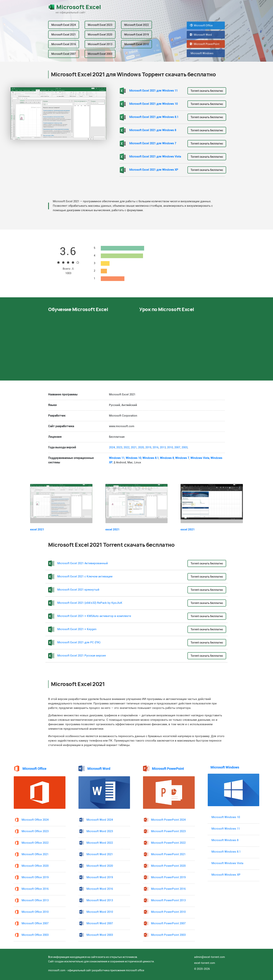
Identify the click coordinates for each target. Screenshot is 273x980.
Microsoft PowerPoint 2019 (168, 877)
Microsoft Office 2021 (35, 854)
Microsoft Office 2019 (35, 877)
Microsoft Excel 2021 (64, 35)
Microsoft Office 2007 (35, 923)
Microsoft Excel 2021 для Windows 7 (153, 143)
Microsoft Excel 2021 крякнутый (78, 590)
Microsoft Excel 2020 (100, 35)
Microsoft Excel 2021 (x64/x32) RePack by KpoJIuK (90, 603)
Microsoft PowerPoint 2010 (168, 912)
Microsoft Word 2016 (100, 889)
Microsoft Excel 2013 (100, 44)
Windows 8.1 (151, 458)
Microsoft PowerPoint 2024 (168, 820)
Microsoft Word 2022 (100, 843)
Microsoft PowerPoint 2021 (168, 854)
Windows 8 (167, 458)
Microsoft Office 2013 (35, 900)
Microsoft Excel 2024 (64, 25)
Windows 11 (117, 458)
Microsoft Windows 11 (226, 829)
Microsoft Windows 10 (226, 817)
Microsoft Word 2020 (100, 866)
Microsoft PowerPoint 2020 (168, 866)
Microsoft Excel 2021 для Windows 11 (153, 91)
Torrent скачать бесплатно (207, 91)
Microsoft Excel (75, 7)
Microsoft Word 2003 (100, 935)
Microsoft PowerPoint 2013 (168, 900)
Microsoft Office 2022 (35, 843)
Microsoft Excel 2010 (136, 44)
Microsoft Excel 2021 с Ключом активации (85, 577)
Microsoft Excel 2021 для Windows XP (154, 170)
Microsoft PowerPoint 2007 (168, 923)
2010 (170, 447)
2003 (184, 447)
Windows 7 (182, 458)
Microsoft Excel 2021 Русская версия (82, 656)
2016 (155, 447)
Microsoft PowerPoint (205, 44)
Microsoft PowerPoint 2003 (168, 935)
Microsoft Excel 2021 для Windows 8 (153, 130)
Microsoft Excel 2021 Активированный (83, 563)
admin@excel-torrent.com (209, 957)
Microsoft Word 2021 (100, 854)
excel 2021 (37, 530)
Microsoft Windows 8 (225, 840)
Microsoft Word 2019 (100, 877)
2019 (148, 447)
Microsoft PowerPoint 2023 (168, 831)
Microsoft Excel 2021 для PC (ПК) (79, 642)
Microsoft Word (201, 35)
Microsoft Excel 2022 (136, 25)
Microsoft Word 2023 (100, 831)
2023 (119, 447)
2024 (112, 447)
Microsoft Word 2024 (100, 820)
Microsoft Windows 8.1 (226, 852)
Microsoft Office (201, 25)
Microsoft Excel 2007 (64, 54)
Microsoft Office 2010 (35, 912)
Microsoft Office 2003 (35, 935)
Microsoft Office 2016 (35, 889)
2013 (163, 447)
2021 (134, 447)
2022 (126, 447)
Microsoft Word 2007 (100, 923)
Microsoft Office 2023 (35, 831)
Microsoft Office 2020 (35, 866)
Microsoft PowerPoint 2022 (168, 843)
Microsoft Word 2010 (100, 912)
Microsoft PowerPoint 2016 (168, 889)
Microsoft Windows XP (226, 875)
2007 (177, 447)
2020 (141, 447)
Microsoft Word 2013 (100, 900)
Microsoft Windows (202, 53)
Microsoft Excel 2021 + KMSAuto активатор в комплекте (94, 616)
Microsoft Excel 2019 (136, 35)
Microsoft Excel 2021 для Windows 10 (153, 104)
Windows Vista (200, 458)
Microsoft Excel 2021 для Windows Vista (155, 157)
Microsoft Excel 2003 (100, 54)
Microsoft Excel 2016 (64, 44)
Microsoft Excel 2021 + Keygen (77, 629)
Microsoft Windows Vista (227, 863)
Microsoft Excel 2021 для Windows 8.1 (154, 117)
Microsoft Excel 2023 (100, 25)
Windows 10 (133, 458)
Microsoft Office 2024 (35, 820)
